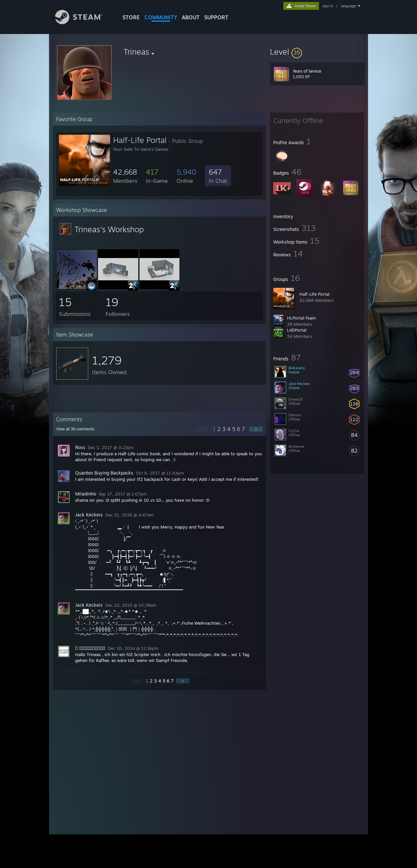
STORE (131, 17)
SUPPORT (216, 17)
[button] (317, 52)
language (349, 6)
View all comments (75, 429)
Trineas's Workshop (109, 229)
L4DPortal (297, 330)
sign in (328, 6)
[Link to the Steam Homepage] (84, 22)
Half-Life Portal (314, 294)
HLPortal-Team (301, 318)
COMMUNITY (161, 17)
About (191, 17)
